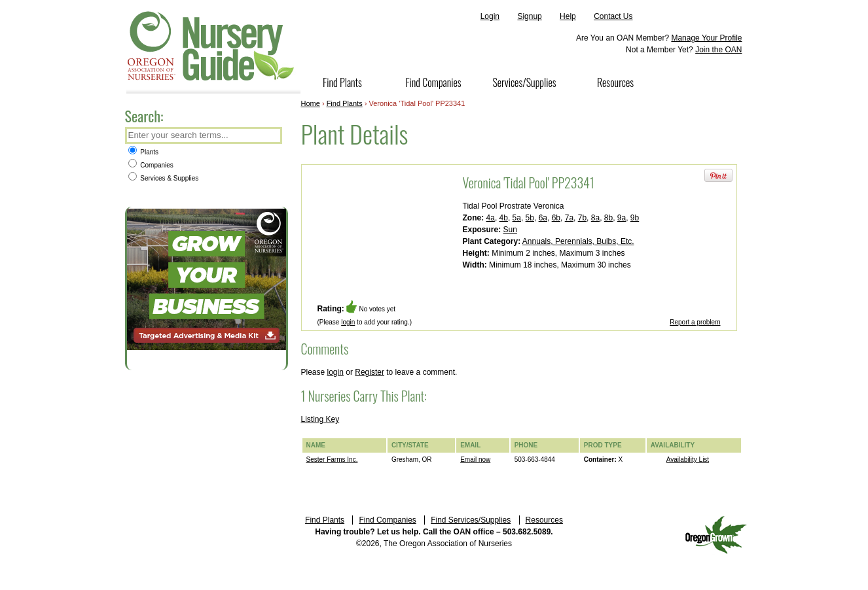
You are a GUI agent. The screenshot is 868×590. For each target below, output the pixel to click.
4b (504, 218)
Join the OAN (718, 50)
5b (530, 218)
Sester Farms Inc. (332, 460)
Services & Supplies (164, 178)
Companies (151, 165)
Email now (475, 460)
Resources (615, 82)
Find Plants (342, 82)
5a (517, 218)
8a (595, 218)
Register (370, 372)
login (348, 322)
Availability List (688, 460)
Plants (144, 152)
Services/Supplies (524, 82)
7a (569, 218)
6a (543, 218)
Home (311, 103)
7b (582, 218)
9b (635, 218)
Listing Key (320, 419)
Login (490, 16)
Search (271, 136)
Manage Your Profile (706, 38)
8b (608, 218)
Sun (510, 230)
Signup (529, 16)
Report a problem (695, 322)
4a (491, 218)
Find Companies (433, 82)
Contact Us (613, 16)
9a (622, 218)
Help (568, 16)
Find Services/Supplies (471, 520)
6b (556, 218)
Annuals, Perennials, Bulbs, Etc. (578, 241)
